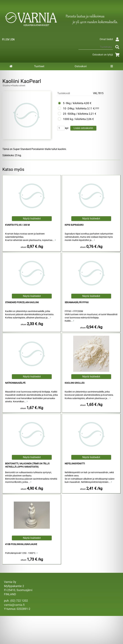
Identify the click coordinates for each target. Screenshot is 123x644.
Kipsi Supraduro (74, 225)
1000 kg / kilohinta (74, 119)
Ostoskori (81, 66)
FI (3, 40)
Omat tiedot (110, 39)
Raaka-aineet (19, 86)
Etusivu (6, 86)
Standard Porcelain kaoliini (22, 302)
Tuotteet (39, 66)
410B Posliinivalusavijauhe (21, 544)
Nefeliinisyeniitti (75, 464)
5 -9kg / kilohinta (73, 103)
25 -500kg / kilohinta (76, 114)
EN (13, 40)
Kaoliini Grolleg (75, 383)
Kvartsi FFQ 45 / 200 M (17, 225)
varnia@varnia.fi (14, 605)
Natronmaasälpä (15, 383)
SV (8, 40)
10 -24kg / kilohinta (75, 108)
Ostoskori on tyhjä (107, 55)
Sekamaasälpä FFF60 (77, 302)
